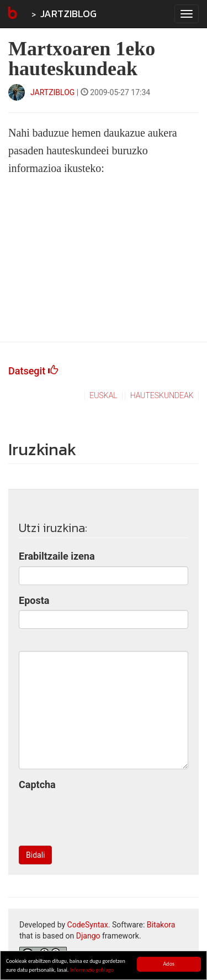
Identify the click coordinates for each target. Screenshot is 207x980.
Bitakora (161, 925)
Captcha (37, 784)
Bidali (35, 855)
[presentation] (103, 816)
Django (88, 936)
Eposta (34, 600)
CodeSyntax (88, 925)
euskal (103, 395)
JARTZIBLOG (68, 14)
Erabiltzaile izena (57, 556)
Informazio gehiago (92, 970)
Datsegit (33, 371)
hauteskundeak (162, 395)
